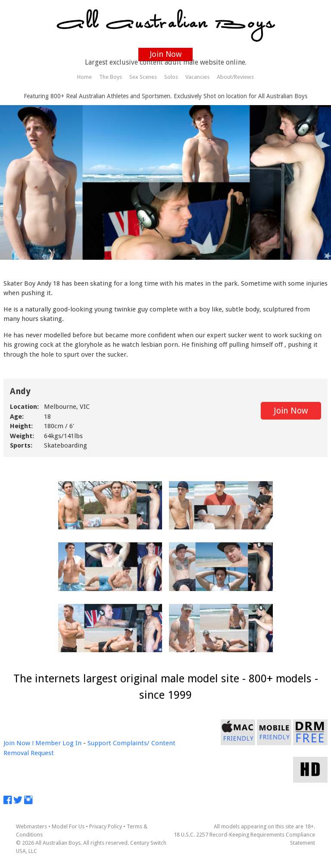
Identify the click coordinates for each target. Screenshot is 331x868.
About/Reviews (235, 77)
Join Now (166, 54)
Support (99, 743)
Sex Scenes (143, 77)
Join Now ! (19, 743)
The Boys (111, 77)
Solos (171, 77)
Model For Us (68, 826)
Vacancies (197, 77)
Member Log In (58, 743)
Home (84, 77)
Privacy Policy (106, 826)
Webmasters (31, 826)
